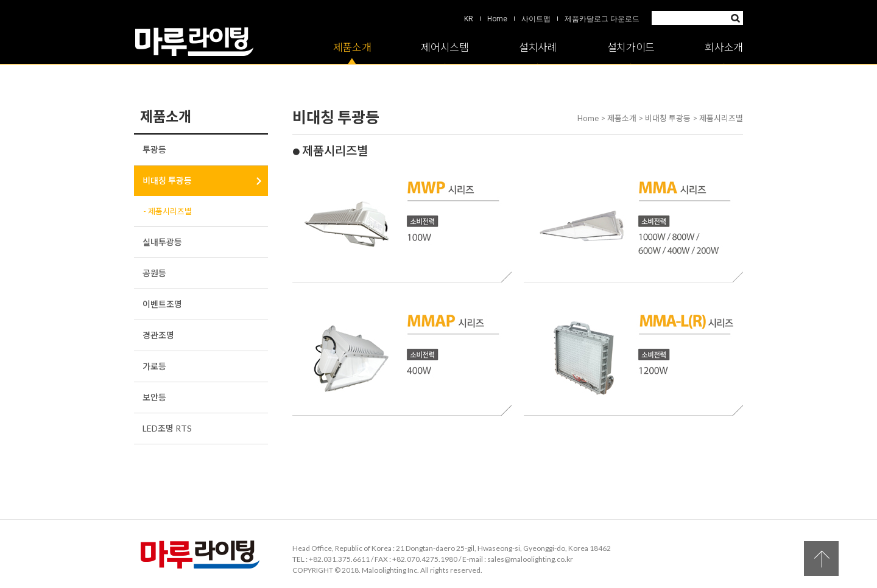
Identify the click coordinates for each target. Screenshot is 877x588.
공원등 (154, 273)
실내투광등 (162, 242)
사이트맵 (536, 19)
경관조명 (158, 335)
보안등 (154, 397)
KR (469, 19)
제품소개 (352, 47)
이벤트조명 (162, 304)
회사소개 (724, 47)
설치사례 (538, 47)
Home (497, 19)
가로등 (154, 366)
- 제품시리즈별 (167, 211)
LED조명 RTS (167, 428)
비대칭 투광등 (167, 180)
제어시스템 (445, 47)
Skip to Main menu (0, 0)
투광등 (154, 149)
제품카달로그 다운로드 (602, 19)
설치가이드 (631, 47)
